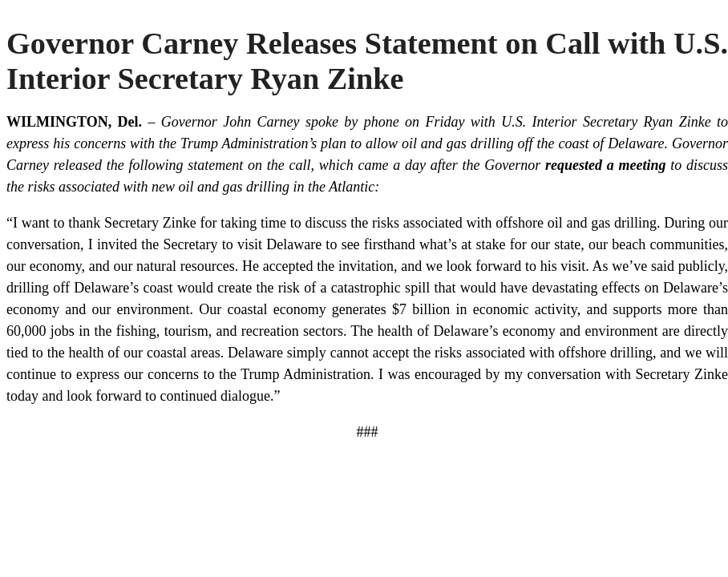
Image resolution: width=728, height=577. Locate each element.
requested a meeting (606, 165)
